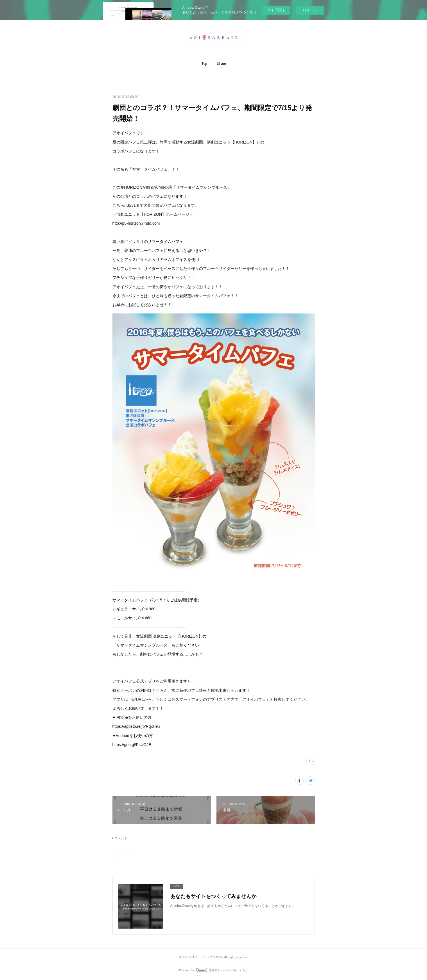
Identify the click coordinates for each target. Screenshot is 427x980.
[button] (204, 63)
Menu (222, 63)
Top (204, 63)
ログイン (310, 10)
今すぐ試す (276, 10)
